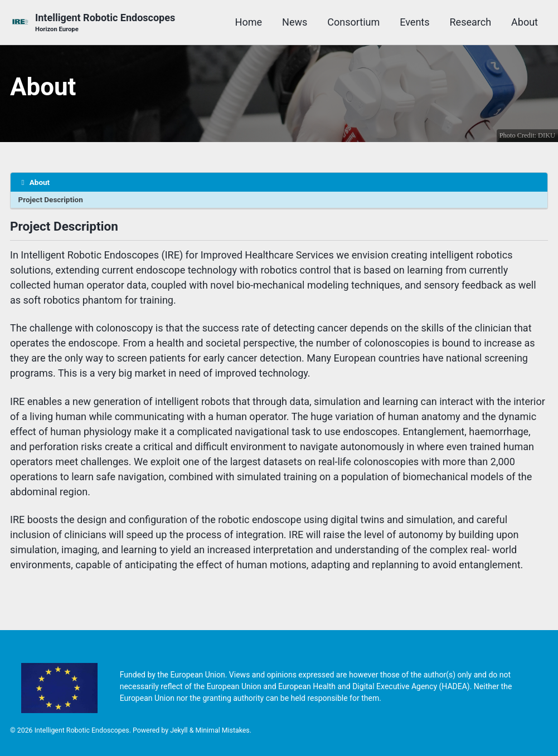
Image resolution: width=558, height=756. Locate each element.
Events (414, 22)
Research (471, 22)
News (295, 22)
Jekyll (179, 730)
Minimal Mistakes (222, 730)
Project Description (51, 199)
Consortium (353, 22)
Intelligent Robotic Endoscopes (105, 23)
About (525, 22)
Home (249, 22)
